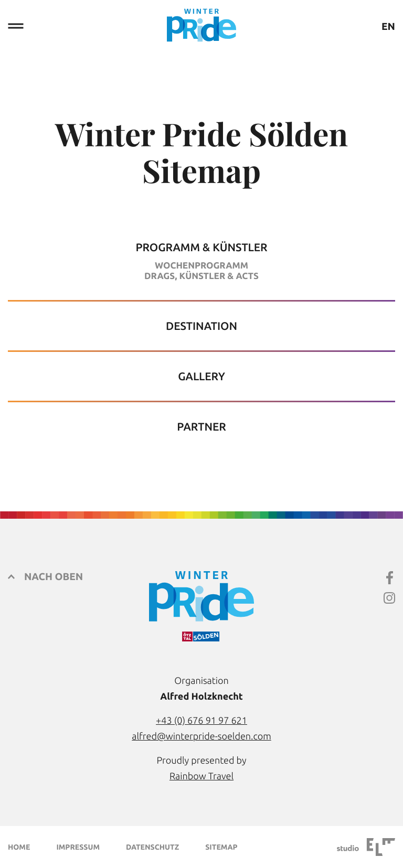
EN (388, 26)
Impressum (78, 847)
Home (19, 847)
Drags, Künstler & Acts (201, 276)
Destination (201, 326)
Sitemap (221, 847)
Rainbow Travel (201, 776)
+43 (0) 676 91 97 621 (201, 721)
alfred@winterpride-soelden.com (201, 736)
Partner (201, 427)
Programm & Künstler (201, 247)
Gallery (201, 376)
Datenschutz (152, 847)
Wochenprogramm (201, 266)
